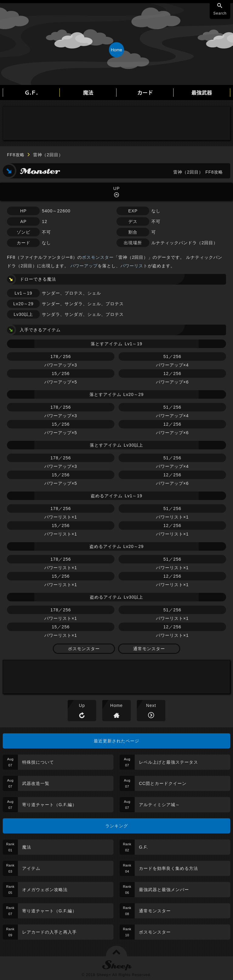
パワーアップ (84, 266)
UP (116, 188)
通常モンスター (149, 649)
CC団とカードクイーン (163, 783)
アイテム (31, 868)
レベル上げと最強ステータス (169, 762)
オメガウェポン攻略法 (45, 890)
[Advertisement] (116, 123)
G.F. (144, 847)
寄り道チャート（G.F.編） (49, 805)
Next (151, 705)
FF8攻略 (16, 155)
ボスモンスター (98, 257)
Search (220, 13)
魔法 (27, 847)
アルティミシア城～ (159, 805)
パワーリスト (134, 266)
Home (116, 705)
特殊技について (38, 762)
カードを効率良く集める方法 (169, 868)
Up (82, 705)
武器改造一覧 (36, 783)
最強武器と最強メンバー (164, 890)
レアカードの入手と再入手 (49, 932)
